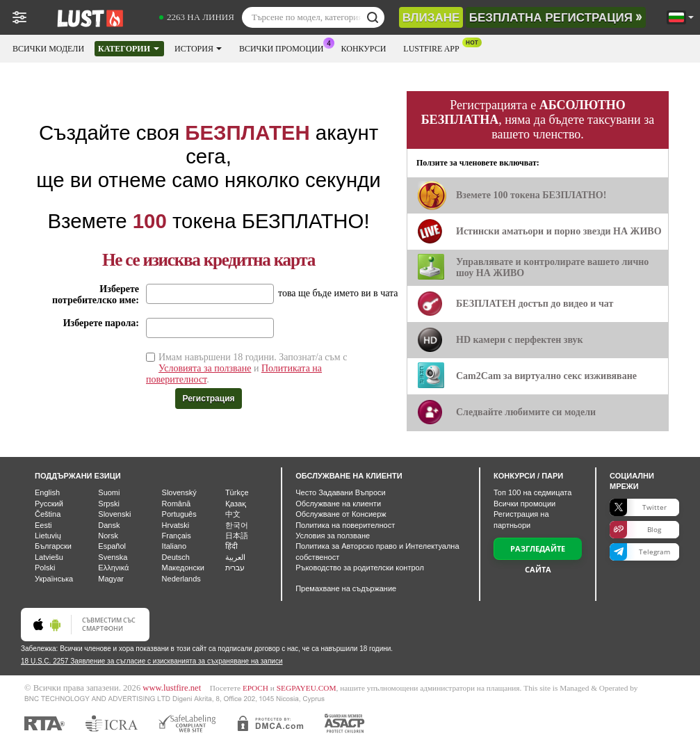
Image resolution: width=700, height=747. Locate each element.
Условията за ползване (205, 368)
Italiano (174, 546)
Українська (54, 579)
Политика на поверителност (345, 525)
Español (112, 546)
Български (53, 546)
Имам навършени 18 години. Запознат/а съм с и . (246, 368)
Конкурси (364, 49)
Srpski (109, 504)
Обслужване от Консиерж (341, 514)
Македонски (183, 568)
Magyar (111, 579)
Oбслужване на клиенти (338, 504)
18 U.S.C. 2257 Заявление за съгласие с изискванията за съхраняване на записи (152, 661)
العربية (235, 557)
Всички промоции (285, 47)
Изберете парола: (101, 323)
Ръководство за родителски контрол (360, 568)
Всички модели (48, 49)
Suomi (109, 492)
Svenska (113, 557)
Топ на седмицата (532, 492)
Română (177, 504)
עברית (235, 568)
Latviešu (49, 557)
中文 (233, 514)
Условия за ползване (333, 536)
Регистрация (208, 399)
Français (177, 536)
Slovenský (179, 492)
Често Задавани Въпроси (341, 492)
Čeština (48, 514)
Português (179, 514)
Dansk (109, 525)
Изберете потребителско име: (96, 295)
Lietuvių (48, 536)
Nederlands (181, 579)
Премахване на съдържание (346, 588)
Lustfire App (434, 47)
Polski (45, 568)
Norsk (108, 536)
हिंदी (231, 546)
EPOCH (255, 688)
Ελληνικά (113, 568)
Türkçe (237, 492)
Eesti (43, 525)
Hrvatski (176, 525)
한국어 (237, 525)
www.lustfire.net (172, 688)
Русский (49, 504)
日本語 (237, 536)
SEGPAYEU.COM (307, 688)
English (47, 492)
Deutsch (176, 557)
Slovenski (114, 514)
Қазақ (236, 504)
